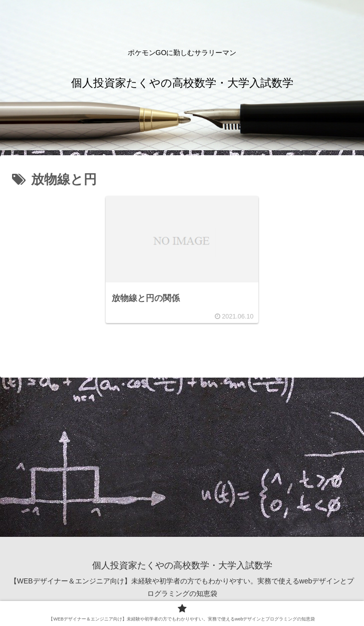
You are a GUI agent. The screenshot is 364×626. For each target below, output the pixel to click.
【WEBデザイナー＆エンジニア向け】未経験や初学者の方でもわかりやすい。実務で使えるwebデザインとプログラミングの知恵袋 (182, 587)
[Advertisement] (182, 457)
